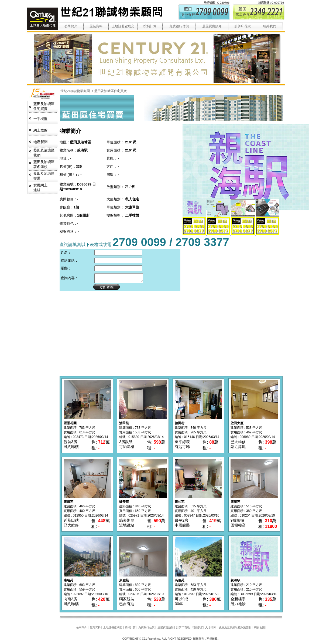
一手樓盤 (40, 119)
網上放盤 (40, 130)
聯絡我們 (270, 26)
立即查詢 (104, 289)
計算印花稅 (243, 26)
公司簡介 (71, 26)
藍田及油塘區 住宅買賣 (44, 106)
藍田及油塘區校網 (44, 153)
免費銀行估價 (179, 26)
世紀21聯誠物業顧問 (76, 91)
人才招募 (211, 629)
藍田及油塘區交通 (44, 176)
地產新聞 (40, 142)
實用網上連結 (40, 188)
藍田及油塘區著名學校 (44, 164)
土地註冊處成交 (123, 26)
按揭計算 (150, 26)
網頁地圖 (259, 629)
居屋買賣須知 (212, 26)
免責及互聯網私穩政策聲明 (235, 629)
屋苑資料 (96, 26)
